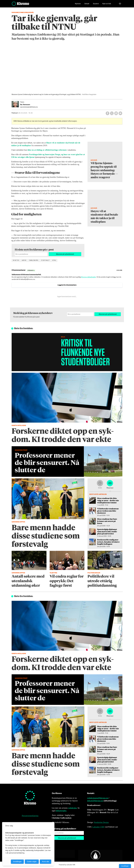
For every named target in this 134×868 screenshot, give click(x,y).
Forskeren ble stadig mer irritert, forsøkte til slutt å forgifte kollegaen (108, 542)
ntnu (54, 260)
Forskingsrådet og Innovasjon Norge (45, 154)
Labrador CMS (98, 827)
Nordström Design (101, 822)
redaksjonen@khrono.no (98, 798)
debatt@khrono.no (95, 801)
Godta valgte (32, 862)
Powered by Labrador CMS (67, 865)
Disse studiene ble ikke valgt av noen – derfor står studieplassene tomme (108, 500)
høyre (24, 260)
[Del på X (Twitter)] (112, 113)
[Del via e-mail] (120, 113)
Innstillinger (125, 866)
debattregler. (61, 811)
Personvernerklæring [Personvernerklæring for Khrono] (30, 816)
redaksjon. (73, 808)
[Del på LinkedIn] (116, 113)
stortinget (45, 260)
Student (96, 5)
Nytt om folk (107, 5)
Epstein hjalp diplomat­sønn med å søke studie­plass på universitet (107, 531)
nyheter (16, 260)
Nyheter (78, 5)
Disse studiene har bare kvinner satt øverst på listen (107, 521)
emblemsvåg (34, 260)
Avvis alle (45, 862)
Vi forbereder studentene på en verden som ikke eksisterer (108, 511)
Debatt (87, 5)
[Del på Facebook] (108, 113)
